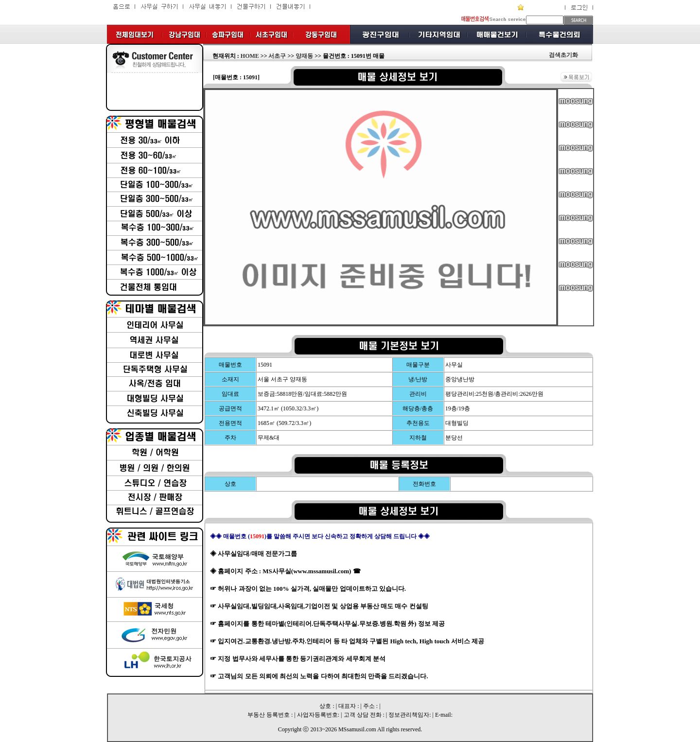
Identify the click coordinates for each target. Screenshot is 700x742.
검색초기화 (563, 55)
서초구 (277, 56)
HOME (250, 56)
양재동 (304, 56)
